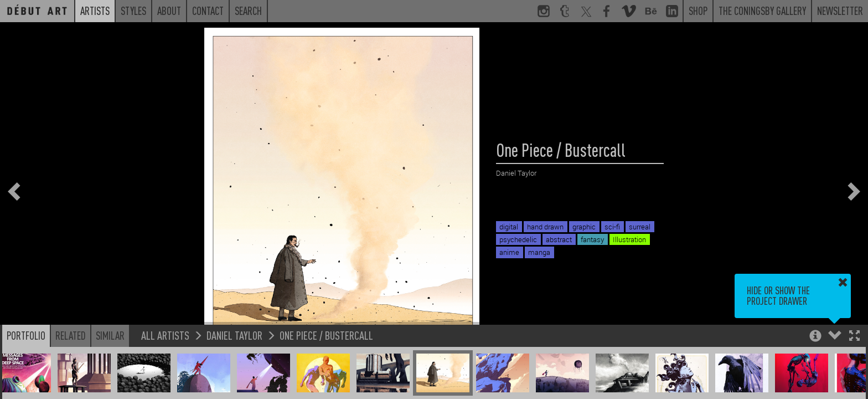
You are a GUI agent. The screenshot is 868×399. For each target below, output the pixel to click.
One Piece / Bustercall (326, 335)
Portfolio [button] (26, 335)
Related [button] (71, 335)
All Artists (165, 335)
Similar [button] (110, 335)
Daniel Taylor (234, 335)
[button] (854, 337)
